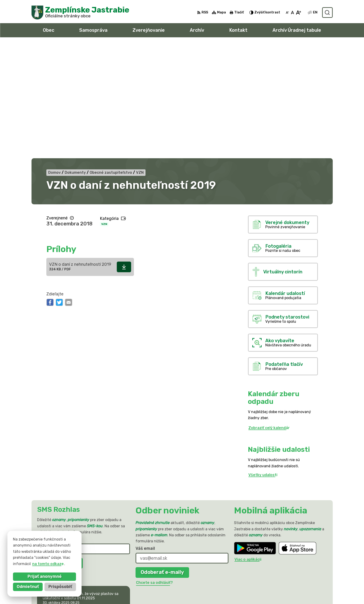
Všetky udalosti (263, 361)
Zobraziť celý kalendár (269, 314)
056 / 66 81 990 (280, 577)
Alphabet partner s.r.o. (100, 553)
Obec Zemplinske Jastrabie (87, 558)
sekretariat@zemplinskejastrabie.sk (299, 587)
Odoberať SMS (60, 449)
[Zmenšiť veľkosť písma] (287, 13)
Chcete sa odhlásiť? (56, 459)
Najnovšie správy (67, 499)
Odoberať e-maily (162, 458)
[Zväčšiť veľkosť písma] (298, 13)
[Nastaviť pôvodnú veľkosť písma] (293, 13)
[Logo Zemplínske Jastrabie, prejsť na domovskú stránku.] (81, 13)
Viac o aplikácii (248, 445)
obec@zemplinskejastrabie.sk (293, 582)
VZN (104, 110)
